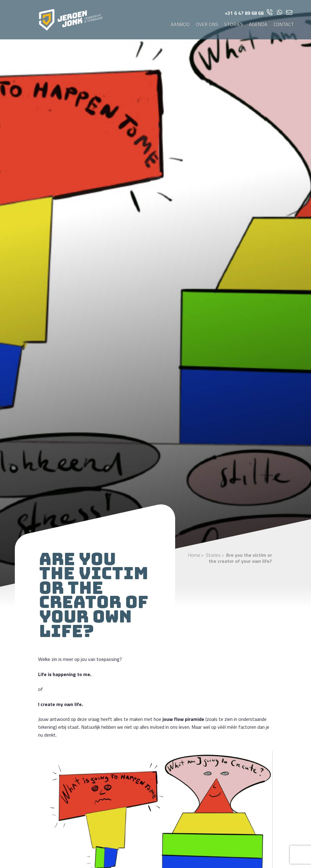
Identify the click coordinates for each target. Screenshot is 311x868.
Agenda (258, 24)
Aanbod (180, 24)
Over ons (207, 24)
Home (194, 555)
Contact (284, 24)
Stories (234, 24)
